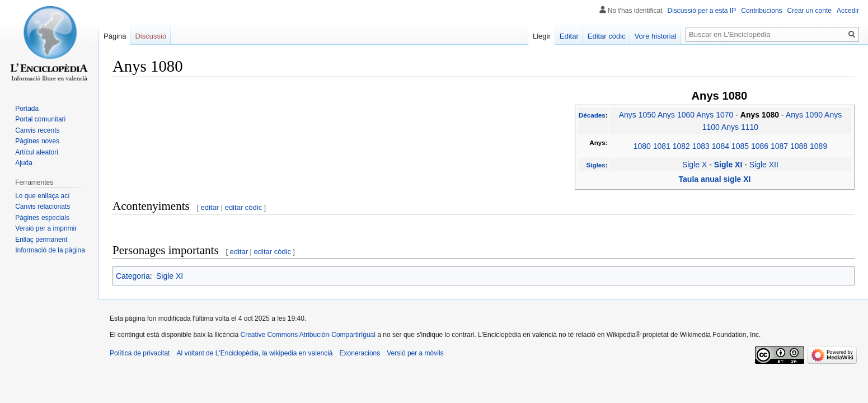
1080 (642, 146)
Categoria (133, 276)
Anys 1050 (637, 115)
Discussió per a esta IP (702, 11)
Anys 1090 (804, 115)
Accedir (848, 11)
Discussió (151, 36)
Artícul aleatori (37, 152)
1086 (760, 146)
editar (210, 207)
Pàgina (115, 36)
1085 (740, 146)
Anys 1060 (676, 115)
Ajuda (24, 163)
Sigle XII (764, 165)
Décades (592, 115)
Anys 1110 (740, 127)
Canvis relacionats (43, 207)
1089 (818, 146)
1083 (701, 146)
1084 (721, 146)
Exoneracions (360, 353)
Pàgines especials (42, 218)
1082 (681, 146)
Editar (569, 36)
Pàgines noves (37, 141)
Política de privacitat (140, 353)
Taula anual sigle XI (715, 179)
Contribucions (761, 11)
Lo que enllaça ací (42, 196)
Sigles (595, 165)
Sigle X (695, 165)
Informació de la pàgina (50, 250)
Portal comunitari (40, 119)
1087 (779, 146)
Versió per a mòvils (415, 353)
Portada (27, 109)
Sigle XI (729, 165)
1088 (799, 146)
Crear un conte (810, 11)
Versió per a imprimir (46, 228)
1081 (662, 146)
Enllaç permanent (41, 240)
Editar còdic (607, 36)
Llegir (542, 36)
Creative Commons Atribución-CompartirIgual (308, 335)
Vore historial (656, 36)
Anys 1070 (715, 115)
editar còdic (243, 207)
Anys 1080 (761, 115)
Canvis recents (37, 130)
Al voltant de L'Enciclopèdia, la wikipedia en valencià (254, 353)
